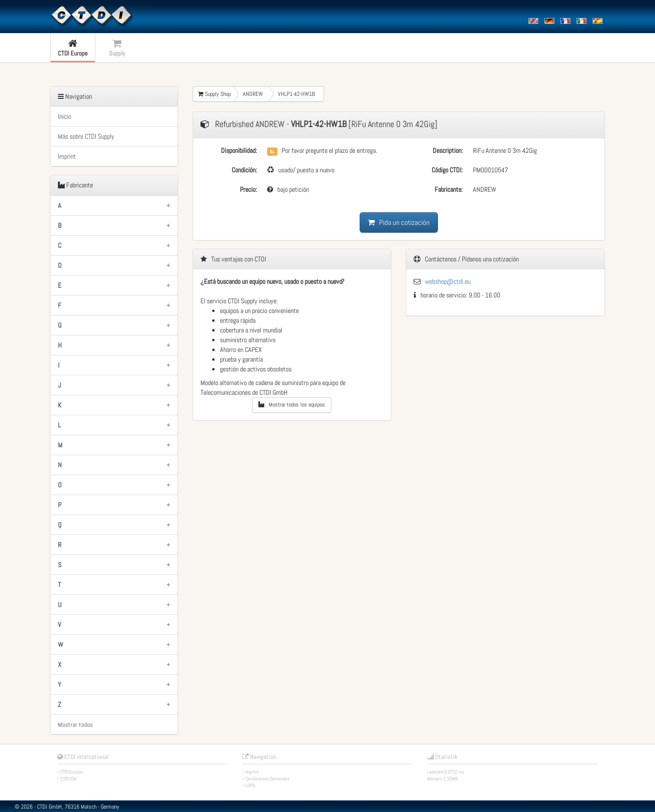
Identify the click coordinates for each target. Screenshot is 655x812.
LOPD (250, 785)
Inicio (64, 116)
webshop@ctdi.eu (448, 281)
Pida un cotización (399, 222)
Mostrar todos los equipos (292, 405)
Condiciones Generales (267, 779)
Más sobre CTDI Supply (86, 136)
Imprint (67, 156)
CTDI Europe (72, 772)
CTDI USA (68, 779)
